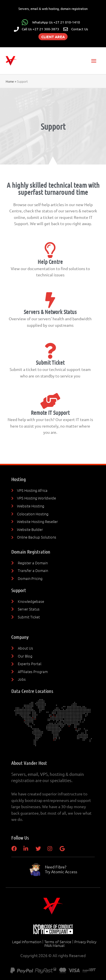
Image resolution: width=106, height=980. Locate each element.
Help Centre (50, 262)
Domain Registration (31, 552)
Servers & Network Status (50, 312)
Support (19, 590)
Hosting (19, 479)
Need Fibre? (61, 869)
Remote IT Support (50, 413)
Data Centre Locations (32, 691)
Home (10, 81)
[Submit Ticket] (50, 351)
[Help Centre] (50, 250)
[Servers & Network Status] (50, 300)
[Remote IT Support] (50, 401)
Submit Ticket (50, 362)
